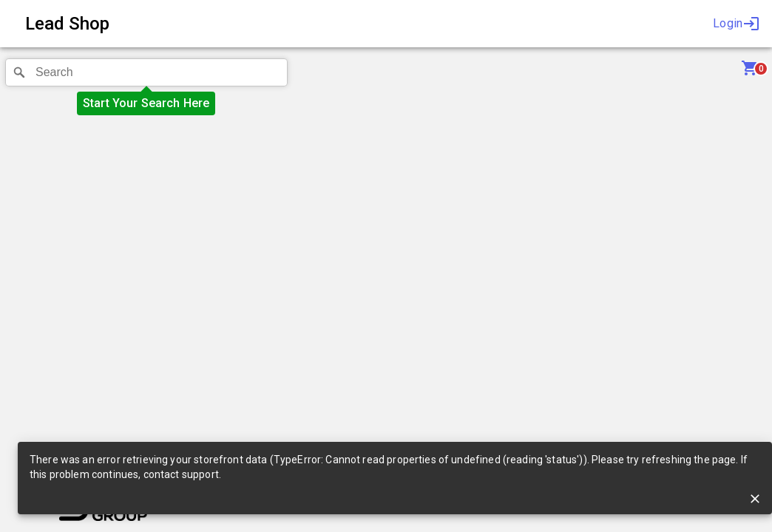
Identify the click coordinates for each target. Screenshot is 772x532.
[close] (755, 499)
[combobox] (146, 72)
